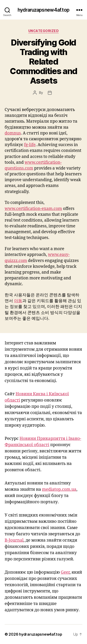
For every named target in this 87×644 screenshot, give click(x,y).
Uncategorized (44, 31)
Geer (65, 572)
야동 (18, 301)
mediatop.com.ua (59, 489)
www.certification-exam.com (33, 209)
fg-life (30, 145)
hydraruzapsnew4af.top (43, 10)
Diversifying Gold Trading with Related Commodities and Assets (43, 62)
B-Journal (14, 540)
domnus (13, 133)
